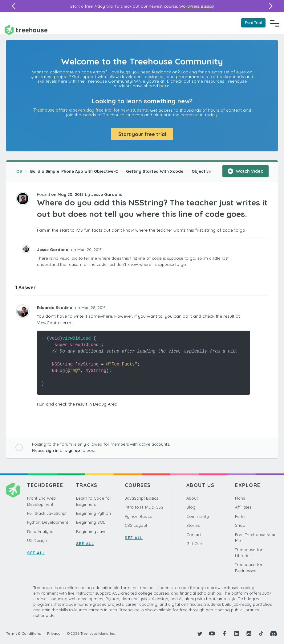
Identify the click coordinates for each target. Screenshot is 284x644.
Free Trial (253, 23)
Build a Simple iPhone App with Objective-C (74, 171)
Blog (191, 507)
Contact (194, 535)
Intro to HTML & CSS (144, 507)
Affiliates (243, 507)
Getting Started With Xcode (155, 171)
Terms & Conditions (23, 633)
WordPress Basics (196, 6)
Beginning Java (91, 531)
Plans (240, 498)
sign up (73, 450)
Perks (240, 516)
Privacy (54, 633)
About (192, 498)
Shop (240, 525)
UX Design (37, 540)
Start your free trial (142, 134)
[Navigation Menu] (275, 23)
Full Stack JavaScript (47, 513)
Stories (193, 525)
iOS (19, 171)
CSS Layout (136, 525)
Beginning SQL (91, 522)
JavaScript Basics (141, 498)
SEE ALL (36, 553)
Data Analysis (40, 531)
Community (198, 516)
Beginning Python (93, 513)
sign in (52, 450)
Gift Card (195, 543)
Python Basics (138, 516)
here (164, 86)
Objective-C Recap (211, 171)
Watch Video (245, 171)
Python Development (48, 522)
